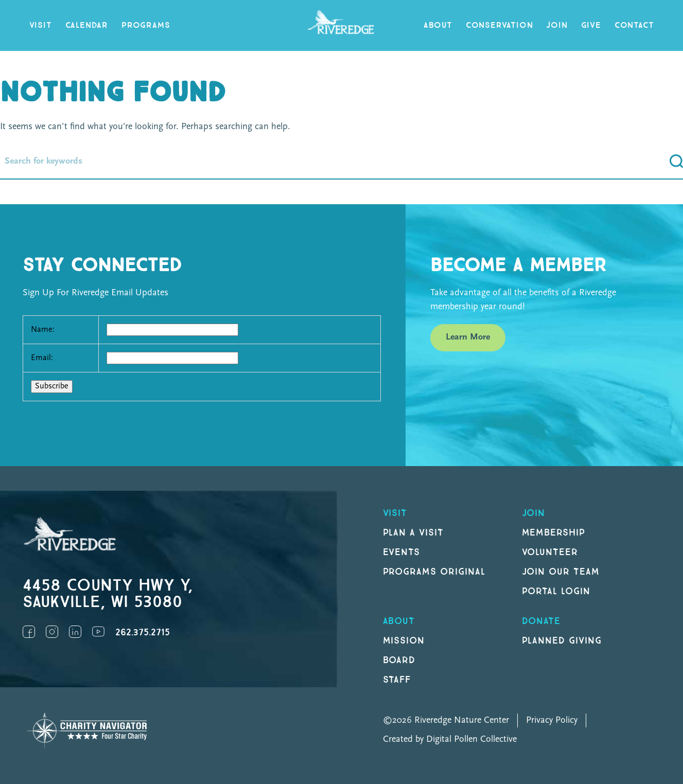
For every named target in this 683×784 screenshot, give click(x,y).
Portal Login (556, 591)
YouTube (98, 632)
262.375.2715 (143, 632)
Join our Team (561, 572)
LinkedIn (75, 632)
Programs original (434, 572)
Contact (634, 25)
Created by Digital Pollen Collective (450, 740)
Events (402, 552)
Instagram (52, 632)
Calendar (87, 25)
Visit (41, 25)
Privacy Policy (552, 720)
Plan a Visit (414, 533)
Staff (397, 680)
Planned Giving (562, 641)
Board (399, 660)
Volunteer (550, 552)
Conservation (500, 25)
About (438, 25)
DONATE (541, 621)
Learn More (468, 337)
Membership (554, 533)
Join (557, 25)
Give (591, 25)
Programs (146, 25)
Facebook (29, 632)
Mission (404, 641)
